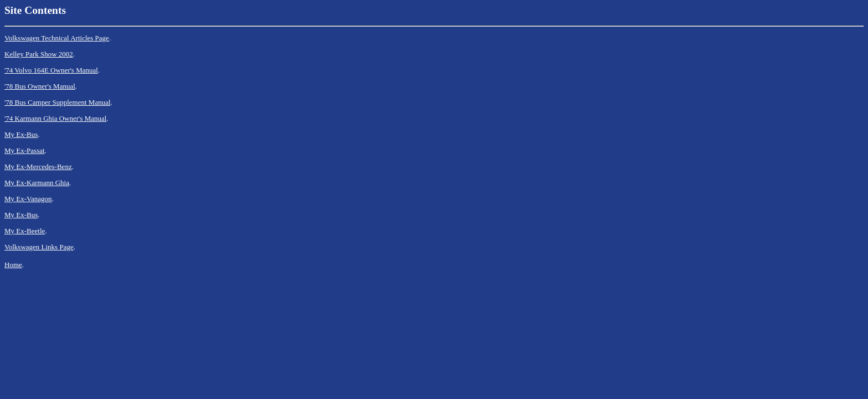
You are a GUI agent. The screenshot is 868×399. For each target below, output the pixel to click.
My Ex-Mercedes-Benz (38, 167)
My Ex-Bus (21, 134)
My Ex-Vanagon (28, 199)
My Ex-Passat (25, 150)
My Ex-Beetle (25, 231)
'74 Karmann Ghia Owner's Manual (55, 118)
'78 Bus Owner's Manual (40, 86)
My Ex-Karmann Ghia (37, 183)
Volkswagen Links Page (39, 247)
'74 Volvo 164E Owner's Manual (51, 70)
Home (13, 265)
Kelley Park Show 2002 (39, 54)
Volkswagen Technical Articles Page (57, 38)
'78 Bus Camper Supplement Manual (58, 102)
